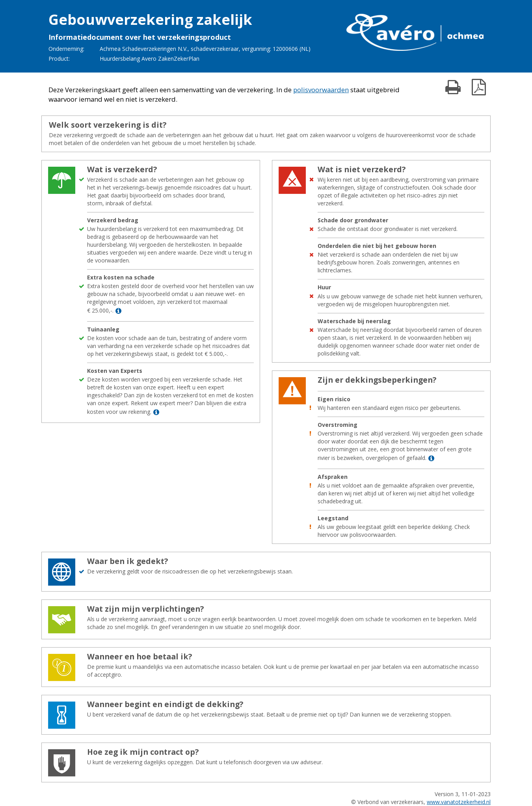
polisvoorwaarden (321, 90)
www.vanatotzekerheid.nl (459, 802)
